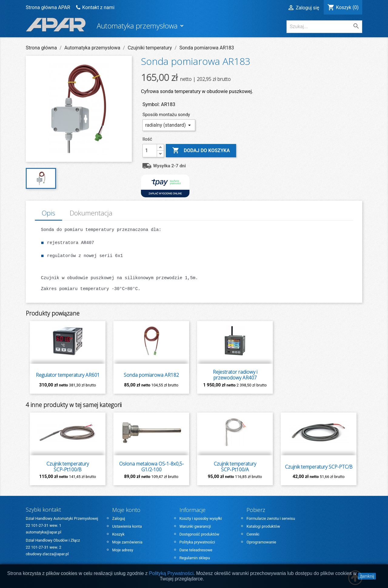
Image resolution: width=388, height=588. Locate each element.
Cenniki (253, 534)
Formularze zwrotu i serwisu (271, 518)
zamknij (367, 576)
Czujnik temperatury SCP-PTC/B (319, 467)
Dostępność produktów (199, 534)
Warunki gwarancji (195, 526)
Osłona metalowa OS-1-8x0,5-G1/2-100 (151, 467)
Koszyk (118, 534)
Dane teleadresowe (196, 550)
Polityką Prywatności (171, 573)
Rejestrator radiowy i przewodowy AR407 (235, 375)
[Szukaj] (324, 27)
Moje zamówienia (127, 542)
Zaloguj (119, 518)
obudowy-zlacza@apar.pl (47, 554)
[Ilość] (150, 151)
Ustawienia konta (127, 526)
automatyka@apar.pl (43, 532)
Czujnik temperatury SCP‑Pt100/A (235, 467)
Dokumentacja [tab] (91, 213)
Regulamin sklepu (195, 558)
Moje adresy (123, 550)
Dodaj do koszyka (201, 151)
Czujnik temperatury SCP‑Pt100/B (68, 467)
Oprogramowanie (261, 542)
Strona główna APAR (48, 7)
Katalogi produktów (263, 526)
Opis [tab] (48, 213)
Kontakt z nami (98, 7)
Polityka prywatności (197, 542)
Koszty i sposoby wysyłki (201, 518)
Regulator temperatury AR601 (68, 375)
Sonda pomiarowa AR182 (151, 375)
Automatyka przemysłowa (138, 26)
